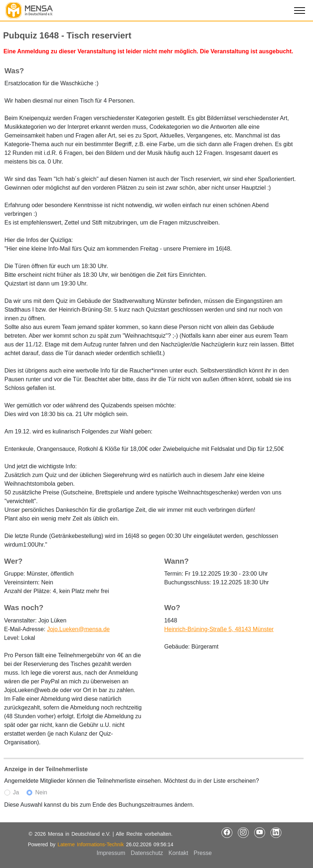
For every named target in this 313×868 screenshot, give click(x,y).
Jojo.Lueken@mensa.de (78, 629)
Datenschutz (147, 853)
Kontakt (178, 853)
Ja (16, 792)
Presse (203, 853)
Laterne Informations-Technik (91, 844)
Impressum (111, 853)
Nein (41, 792)
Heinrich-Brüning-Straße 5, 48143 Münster (219, 629)
